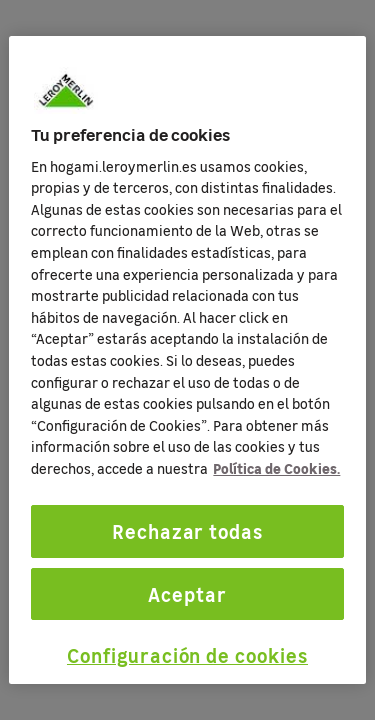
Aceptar (187, 594)
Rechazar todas (187, 531)
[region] (187, 360)
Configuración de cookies (187, 655)
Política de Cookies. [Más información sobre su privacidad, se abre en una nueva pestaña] (276, 468)
